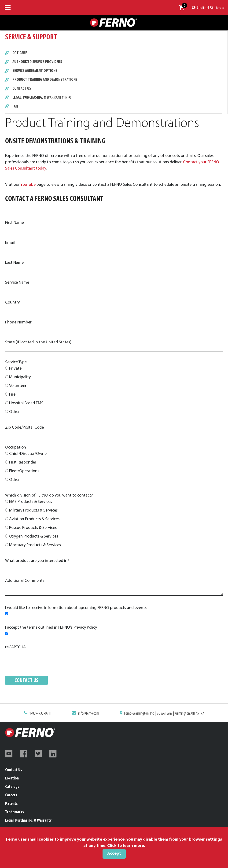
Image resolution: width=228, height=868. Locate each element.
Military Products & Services (33, 510)
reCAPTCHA (15, 647)
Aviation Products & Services (34, 519)
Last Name (14, 263)
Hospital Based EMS (26, 403)
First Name (15, 223)
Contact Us (22, 89)
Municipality (20, 377)
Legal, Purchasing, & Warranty (28, 821)
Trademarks (15, 812)
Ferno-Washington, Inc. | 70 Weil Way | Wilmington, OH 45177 (160, 714)
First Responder (23, 462)
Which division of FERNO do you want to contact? (49, 495)
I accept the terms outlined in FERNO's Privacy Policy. (51, 628)
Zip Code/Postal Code (24, 428)
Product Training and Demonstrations (45, 80)
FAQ (15, 107)
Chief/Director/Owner (29, 454)
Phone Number (18, 322)
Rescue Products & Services (33, 528)
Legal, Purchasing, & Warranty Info (42, 98)
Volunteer (18, 386)
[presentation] (41, 660)
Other (14, 412)
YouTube (28, 185)
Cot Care (20, 53)
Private (15, 369)
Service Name (17, 283)
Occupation (16, 447)
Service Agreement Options (35, 71)
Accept (114, 854)
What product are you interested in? (37, 561)
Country (12, 302)
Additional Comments (25, 581)
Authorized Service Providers (37, 62)
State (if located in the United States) (38, 342)
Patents (11, 804)
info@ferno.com (90, 714)
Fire (12, 395)
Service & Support (31, 37)
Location (12, 778)
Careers (11, 795)
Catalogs (12, 787)
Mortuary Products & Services (35, 545)
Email (10, 243)
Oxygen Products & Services (34, 536)
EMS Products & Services (31, 502)
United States (208, 8)
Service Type (16, 362)
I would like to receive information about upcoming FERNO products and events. (76, 608)
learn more (133, 846)
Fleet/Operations (24, 471)
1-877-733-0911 (46, 714)
